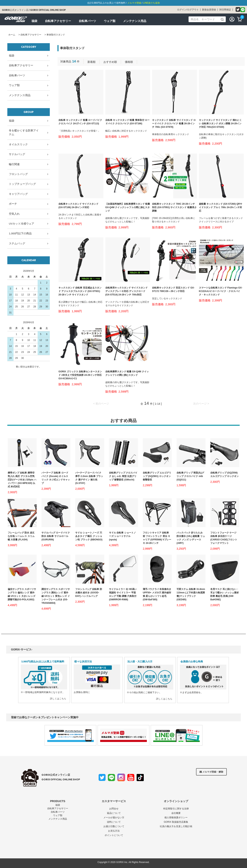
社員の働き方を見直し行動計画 (176, 826)
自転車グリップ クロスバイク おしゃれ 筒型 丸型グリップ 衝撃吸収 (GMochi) (123, 476)
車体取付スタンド (56, 35)
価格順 (129, 62)
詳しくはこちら (58, 699)
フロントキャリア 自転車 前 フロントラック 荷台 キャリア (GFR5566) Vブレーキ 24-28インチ (157, 538)
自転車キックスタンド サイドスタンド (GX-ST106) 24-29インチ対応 (78, 206)
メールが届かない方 (114, 818)
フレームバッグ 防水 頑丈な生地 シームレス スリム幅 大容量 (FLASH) (21, 536)
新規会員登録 (209, 10)
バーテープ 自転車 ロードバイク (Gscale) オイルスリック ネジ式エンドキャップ (56, 478)
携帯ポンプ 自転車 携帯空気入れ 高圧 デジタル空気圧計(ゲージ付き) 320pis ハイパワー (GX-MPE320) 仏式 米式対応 (22, 480)
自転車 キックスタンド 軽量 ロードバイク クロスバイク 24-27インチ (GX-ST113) (80, 122)
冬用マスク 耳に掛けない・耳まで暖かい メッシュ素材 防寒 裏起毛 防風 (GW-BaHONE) (225, 594)
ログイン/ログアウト (188, 10)
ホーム (12, 35)
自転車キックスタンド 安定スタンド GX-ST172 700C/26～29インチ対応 (173, 289)
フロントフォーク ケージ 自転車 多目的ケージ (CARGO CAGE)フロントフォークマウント (224, 538)
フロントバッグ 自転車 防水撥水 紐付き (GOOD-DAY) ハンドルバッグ (89, 593)
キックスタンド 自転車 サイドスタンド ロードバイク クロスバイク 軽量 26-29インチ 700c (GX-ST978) (174, 124)
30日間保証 (225, 10)
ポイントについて (114, 835)
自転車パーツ (58, 812)
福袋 (58, 805)
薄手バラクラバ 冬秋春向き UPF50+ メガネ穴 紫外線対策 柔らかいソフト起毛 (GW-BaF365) (157, 594)
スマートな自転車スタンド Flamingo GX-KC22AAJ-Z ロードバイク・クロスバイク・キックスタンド (221, 291)
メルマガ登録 (134, 3)
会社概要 (176, 813)
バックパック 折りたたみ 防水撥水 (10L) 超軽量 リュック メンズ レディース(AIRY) (191, 538)
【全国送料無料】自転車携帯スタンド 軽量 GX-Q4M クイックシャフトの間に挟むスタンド (128, 207)
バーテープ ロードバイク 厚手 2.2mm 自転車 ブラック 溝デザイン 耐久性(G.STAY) (89, 478)
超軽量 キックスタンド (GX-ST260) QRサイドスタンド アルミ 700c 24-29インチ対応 (221, 207)
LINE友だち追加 (152, 3)
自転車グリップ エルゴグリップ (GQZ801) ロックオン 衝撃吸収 (157, 476)
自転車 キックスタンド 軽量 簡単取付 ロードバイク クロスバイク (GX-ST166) (127, 122)
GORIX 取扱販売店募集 (176, 822)
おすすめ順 (110, 62)
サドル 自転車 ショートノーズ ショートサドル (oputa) (122, 536)
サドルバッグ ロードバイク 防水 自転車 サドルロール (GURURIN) (56, 536)
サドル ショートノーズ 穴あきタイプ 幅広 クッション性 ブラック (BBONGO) (89, 536)
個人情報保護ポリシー (176, 818)
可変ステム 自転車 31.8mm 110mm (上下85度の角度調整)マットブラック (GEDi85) (191, 594)
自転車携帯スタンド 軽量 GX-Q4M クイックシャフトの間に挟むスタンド (127, 373)
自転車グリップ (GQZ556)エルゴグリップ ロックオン (225, 474)
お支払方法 (114, 831)
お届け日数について (114, 826)
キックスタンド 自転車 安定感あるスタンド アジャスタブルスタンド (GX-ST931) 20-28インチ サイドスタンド (80, 291)
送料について (114, 822)
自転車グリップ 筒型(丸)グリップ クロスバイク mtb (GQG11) (190, 476)
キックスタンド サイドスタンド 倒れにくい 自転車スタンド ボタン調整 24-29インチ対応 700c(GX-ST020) (220, 124)
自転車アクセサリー (31, 35)
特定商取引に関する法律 (176, 809)
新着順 (91, 62)
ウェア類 (58, 815)
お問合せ (114, 809)
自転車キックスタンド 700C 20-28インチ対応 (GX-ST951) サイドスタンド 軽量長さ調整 (174, 207)
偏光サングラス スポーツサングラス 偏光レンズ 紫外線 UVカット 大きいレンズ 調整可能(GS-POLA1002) (22, 594)
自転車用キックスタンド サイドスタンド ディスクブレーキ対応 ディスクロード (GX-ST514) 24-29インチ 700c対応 (126, 291)
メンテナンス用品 (58, 819)
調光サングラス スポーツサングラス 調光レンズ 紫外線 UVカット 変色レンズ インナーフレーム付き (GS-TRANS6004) (56, 596)
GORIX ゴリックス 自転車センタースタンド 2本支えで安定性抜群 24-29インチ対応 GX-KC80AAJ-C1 (80, 375)
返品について (114, 813)
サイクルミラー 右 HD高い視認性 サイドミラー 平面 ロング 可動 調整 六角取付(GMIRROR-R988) (123, 594)
